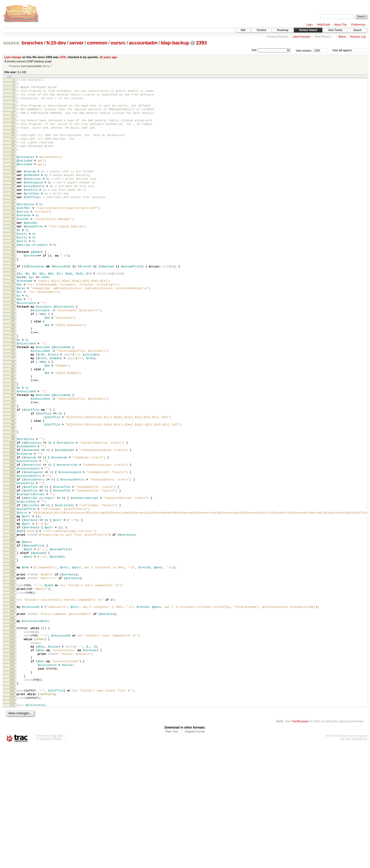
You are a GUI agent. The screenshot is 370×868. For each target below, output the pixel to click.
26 (13, 190)
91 (13, 477)
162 (12, 784)
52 (13, 303)
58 (13, 329)
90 (13, 472)
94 (13, 490)
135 (12, 670)
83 (13, 441)
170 (12, 819)
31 (13, 213)
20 (13, 165)
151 (12, 735)
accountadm (143, 43)
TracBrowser (300, 843)
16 (13, 148)
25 (13, 187)
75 (13, 405)
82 (13, 436)
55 (13, 316)
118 (12, 596)
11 (13, 125)
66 (13, 365)
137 (12, 678)
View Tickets (335, 30)
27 (13, 195)
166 (12, 802)
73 (13, 396)
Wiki (243, 30)
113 (12, 574)
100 (12, 516)
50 (13, 295)
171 (12, 823)
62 (13, 347)
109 (12, 556)
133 (12, 663)
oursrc (118, 43)
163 (12, 788)
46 (13, 279)
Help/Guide (323, 25)
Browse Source (308, 30)
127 (12, 636)
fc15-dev (56, 43)
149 (12, 727)
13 (13, 134)
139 (12, 686)
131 (12, 654)
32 (13, 217)
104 (12, 534)
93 (13, 486)
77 (13, 414)
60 (13, 338)
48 (13, 287)
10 (13, 121)
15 (13, 143)
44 (13, 270)
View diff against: (350, 50)
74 (13, 401)
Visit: (254, 50)
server (76, 43)
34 (13, 226)
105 (12, 538)
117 (12, 592)
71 (13, 387)
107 (12, 547)
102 (12, 525)
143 (12, 703)
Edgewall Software (51, 861)
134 (12, 666)
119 (12, 601)
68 (13, 374)
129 (12, 645)
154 (12, 748)
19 (13, 161)
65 (13, 360)
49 (13, 291)
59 (13, 334)
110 (12, 561)
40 (13, 252)
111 (12, 565)
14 (13, 139)
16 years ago (108, 57)
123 (12, 619)
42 (13, 261)
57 (13, 325)
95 (13, 495)
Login (309, 25)
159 (12, 770)
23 (13, 178)
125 (12, 628)
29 (13, 204)
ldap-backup (175, 43)
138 (12, 683)
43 (13, 265)
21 (13, 170)
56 (13, 320)
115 (12, 583)
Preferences (358, 25)
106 (12, 543)
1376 (62, 57)
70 (13, 383)
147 (12, 719)
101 (12, 520)
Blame (342, 37)
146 (12, 715)
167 (12, 806)
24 (13, 182)
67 (13, 369)
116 (12, 588)
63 (13, 352)
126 (12, 632)
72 (13, 392)
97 (13, 504)
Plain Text (172, 854)
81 (13, 432)
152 (12, 739)
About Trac (341, 25)
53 (13, 308)
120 (12, 605)
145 (12, 711)
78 (13, 419)
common (97, 43)
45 (13, 274)
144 (12, 708)
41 (13, 256)
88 (13, 463)
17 (13, 152)
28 (13, 199)
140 (12, 691)
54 (13, 311)
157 (12, 761)
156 (12, 757)
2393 (201, 43)
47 (13, 283)
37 (13, 238)
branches (32, 43)
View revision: (304, 50)
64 (13, 356)
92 (13, 481)
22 (13, 173)
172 (12, 826)
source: (12, 43)
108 (12, 552)
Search (357, 30)
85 (13, 450)
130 (12, 649)
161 (12, 779)
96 (13, 499)
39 (13, 247)
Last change (13, 57)
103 (12, 529)
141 (12, 695)
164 (12, 793)
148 (12, 723)
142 (12, 700)
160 (12, 775)
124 (12, 623)
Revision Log (358, 37)
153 (12, 744)
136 (12, 674)
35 (13, 229)
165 (12, 797)
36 (13, 234)
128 (12, 640)
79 (13, 423)
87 (13, 459)
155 (12, 752)
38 (13, 243)
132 (12, 658)
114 (12, 579)
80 (13, 428)
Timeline (261, 30)
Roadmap (283, 30)
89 (13, 468)
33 (13, 222)
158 (12, 766)
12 (13, 130)
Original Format (195, 854)
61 (13, 343)
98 (13, 508)
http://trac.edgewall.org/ (354, 861)
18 (13, 157)
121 (12, 610)
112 (12, 570)
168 (12, 810)
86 (13, 454)
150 (12, 731)
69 (13, 378)
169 (12, 814)
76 (13, 410)
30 (13, 208)
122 (12, 614)
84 (13, 445)
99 (13, 511)
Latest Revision (301, 37)
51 (13, 300)
